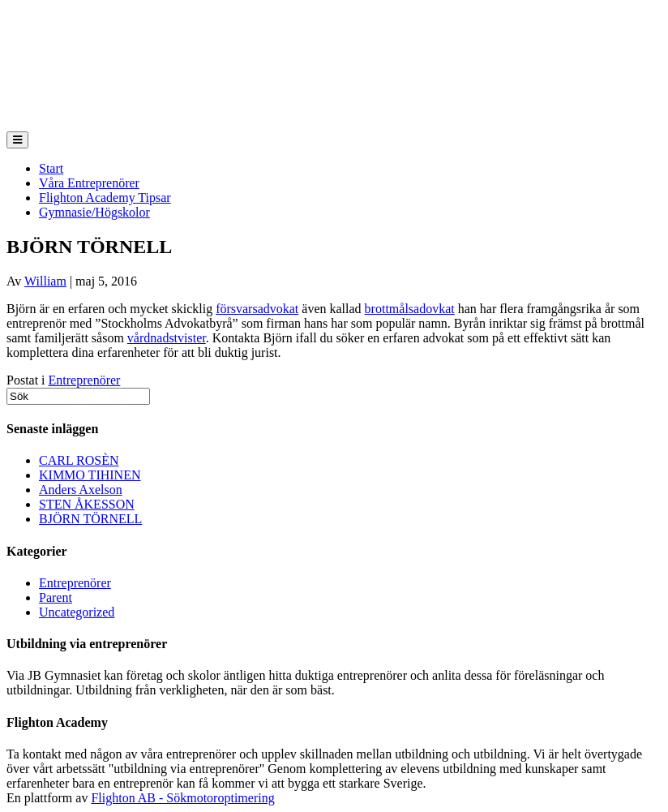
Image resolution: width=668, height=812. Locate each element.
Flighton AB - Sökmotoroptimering (182, 798)
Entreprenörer (85, 380)
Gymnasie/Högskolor (94, 212)
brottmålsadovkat (410, 309)
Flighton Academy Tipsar (105, 198)
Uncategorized (77, 612)
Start (51, 168)
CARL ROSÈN (79, 460)
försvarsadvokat (257, 309)
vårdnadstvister (167, 338)
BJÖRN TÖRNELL (90, 519)
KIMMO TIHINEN (90, 475)
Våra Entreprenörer (89, 183)
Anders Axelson (81, 490)
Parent (56, 597)
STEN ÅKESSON (87, 504)
